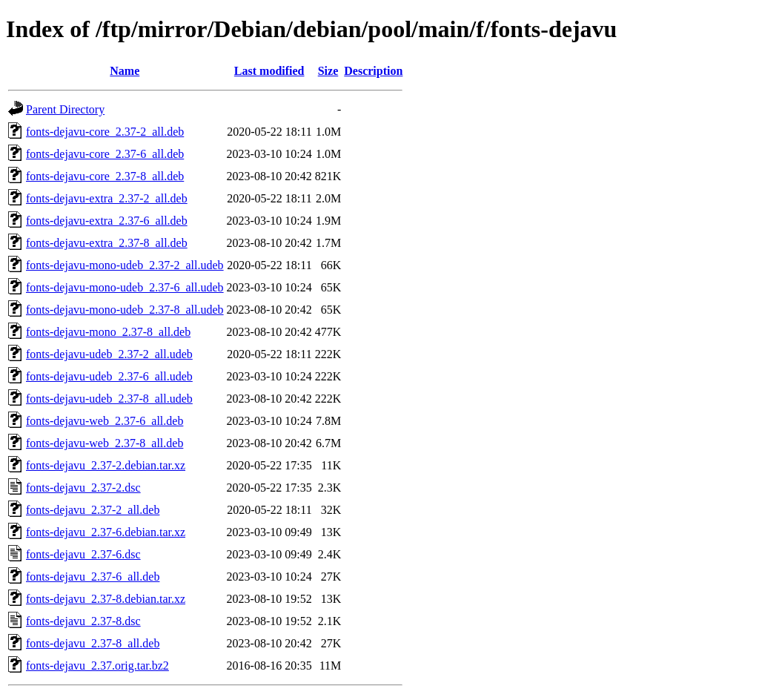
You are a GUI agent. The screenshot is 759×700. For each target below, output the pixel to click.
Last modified (269, 71)
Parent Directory (65, 109)
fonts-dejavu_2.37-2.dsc (83, 488)
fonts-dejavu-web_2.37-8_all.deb (105, 443)
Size (328, 71)
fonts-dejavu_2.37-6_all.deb (93, 577)
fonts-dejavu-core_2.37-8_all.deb (105, 176)
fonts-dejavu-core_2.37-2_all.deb (105, 132)
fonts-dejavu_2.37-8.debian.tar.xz (106, 599)
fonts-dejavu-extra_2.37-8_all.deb (107, 243)
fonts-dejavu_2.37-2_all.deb (93, 510)
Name (125, 71)
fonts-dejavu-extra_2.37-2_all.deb (107, 198)
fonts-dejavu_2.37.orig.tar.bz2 (97, 666)
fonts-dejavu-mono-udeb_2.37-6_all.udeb (125, 287)
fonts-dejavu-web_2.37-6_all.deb (105, 421)
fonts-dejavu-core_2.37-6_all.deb (105, 154)
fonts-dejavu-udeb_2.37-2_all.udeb (109, 354)
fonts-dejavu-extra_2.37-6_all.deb (107, 221)
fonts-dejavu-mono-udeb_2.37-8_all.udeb (125, 310)
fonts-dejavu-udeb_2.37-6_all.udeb (109, 376)
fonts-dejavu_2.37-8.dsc (83, 621)
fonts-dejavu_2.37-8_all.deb (93, 643)
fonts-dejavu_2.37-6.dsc (83, 554)
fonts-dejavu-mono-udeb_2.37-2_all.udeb (125, 265)
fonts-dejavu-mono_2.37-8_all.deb (108, 332)
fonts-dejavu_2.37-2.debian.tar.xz (106, 465)
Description (373, 71)
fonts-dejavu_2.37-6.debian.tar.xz (106, 532)
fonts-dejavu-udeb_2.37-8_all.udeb (109, 399)
